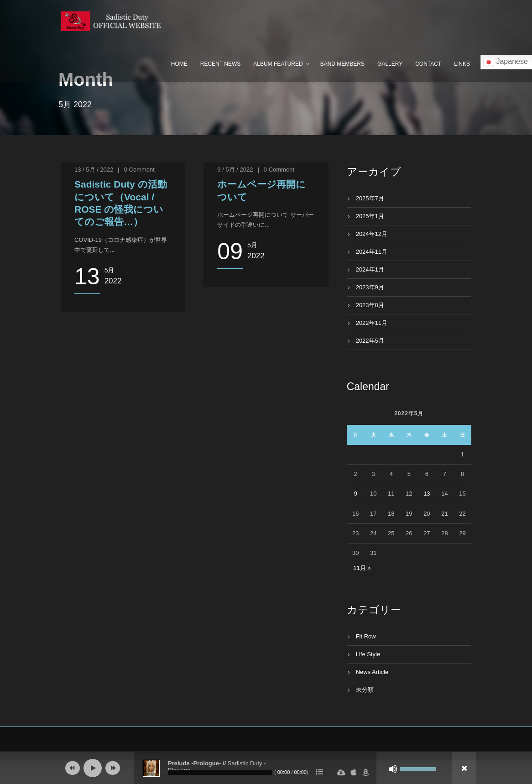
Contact (428, 64)
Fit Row (366, 636)
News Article (372, 672)
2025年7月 (370, 198)
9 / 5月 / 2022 (235, 170)
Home (179, 64)
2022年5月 (370, 341)
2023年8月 (370, 305)
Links (462, 64)
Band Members (342, 64)
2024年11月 (372, 252)
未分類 (365, 690)
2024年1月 (370, 269)
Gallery (390, 64)
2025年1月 (370, 216)
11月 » (362, 568)
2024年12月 (372, 234)
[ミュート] (393, 769)
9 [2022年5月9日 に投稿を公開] (356, 494)
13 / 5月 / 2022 (94, 170)
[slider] (220, 773)
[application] (266, 768)
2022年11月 (372, 323)
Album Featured (278, 64)
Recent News (220, 64)
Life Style (368, 654)
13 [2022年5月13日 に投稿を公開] (427, 494)
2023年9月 (370, 287)
